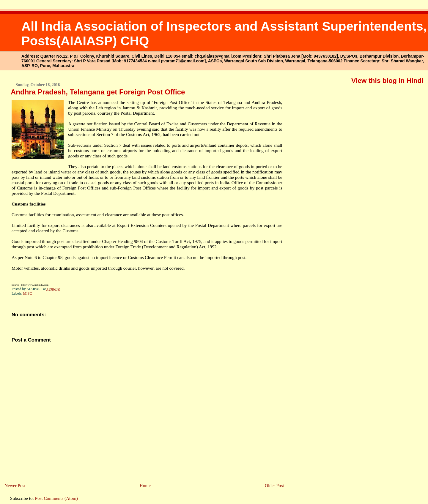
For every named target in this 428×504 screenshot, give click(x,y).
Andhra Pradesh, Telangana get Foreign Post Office (98, 92)
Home (145, 485)
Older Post (274, 485)
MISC (28, 293)
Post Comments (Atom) (56, 498)
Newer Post (15, 485)
